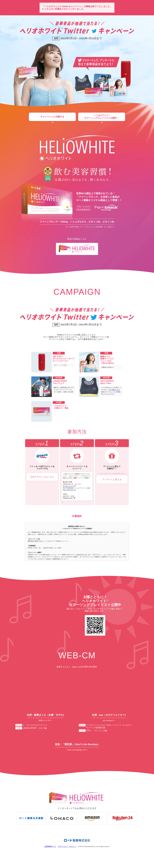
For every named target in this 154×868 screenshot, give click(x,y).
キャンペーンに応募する (52, 117)
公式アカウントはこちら (42, 478)
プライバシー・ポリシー (68, 852)
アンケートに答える (112, 481)
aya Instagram (108, 721)
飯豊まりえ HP (44, 721)
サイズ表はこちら (114, 391)
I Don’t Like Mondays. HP (76, 753)
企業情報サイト (49, 852)
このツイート (68, 487)
